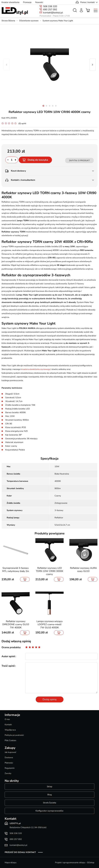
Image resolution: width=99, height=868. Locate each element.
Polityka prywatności (14, 735)
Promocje (27, 2)
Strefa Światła (50, 803)
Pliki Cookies (10, 740)
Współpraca (10, 730)
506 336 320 (50, 6)
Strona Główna (8, 21)
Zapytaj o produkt (79, 160)
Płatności (9, 763)
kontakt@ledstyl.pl (53, 13)
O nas (7, 719)
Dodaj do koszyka (38, 160)
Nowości (39, 2)
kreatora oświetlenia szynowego (36, 369)
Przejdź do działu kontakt (20, 852)
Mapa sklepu (11, 863)
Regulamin (10, 768)
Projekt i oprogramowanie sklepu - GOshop (75, 863)
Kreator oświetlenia (10, 2)
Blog (50, 795)
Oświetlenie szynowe (29, 21)
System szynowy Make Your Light (58, 21)
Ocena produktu (11, 647)
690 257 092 (50, 9)
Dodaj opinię (50, 699)
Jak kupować (10, 752)
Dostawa (9, 758)
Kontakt (8, 725)
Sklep (50, 787)
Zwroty (8, 773)
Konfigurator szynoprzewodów (50, 811)
